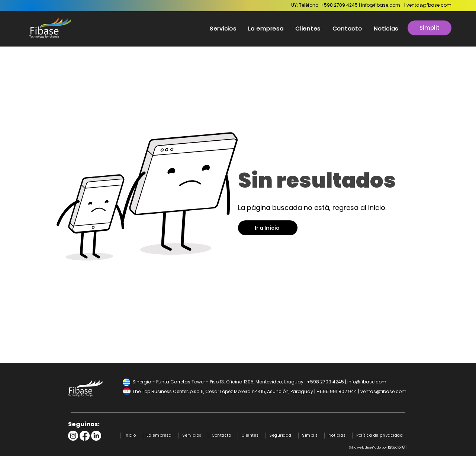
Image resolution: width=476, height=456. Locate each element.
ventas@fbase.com (429, 5)
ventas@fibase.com (383, 391)
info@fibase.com (381, 5)
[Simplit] (430, 28)
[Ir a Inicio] (268, 228)
